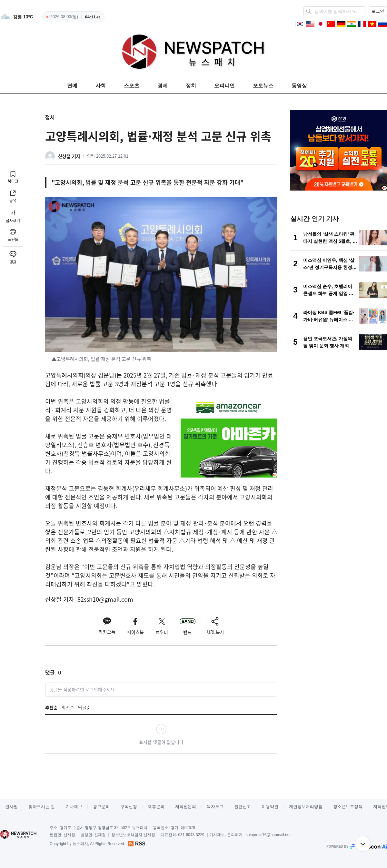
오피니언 (224, 86)
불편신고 (243, 807)
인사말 (11, 807)
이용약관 (270, 807)
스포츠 (132, 86)
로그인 (378, 11)
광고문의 (101, 807)
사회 (101, 86)
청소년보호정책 (348, 807)
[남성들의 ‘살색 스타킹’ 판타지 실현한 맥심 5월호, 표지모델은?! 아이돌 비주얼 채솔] (339, 238)
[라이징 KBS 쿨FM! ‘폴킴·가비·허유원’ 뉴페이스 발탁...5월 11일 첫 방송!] (339, 316)
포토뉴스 (263, 86)
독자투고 (215, 807)
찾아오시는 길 (42, 807)
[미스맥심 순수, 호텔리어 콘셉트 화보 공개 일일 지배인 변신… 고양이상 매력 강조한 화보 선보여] (339, 290)
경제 (163, 86)
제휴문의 (156, 807)
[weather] (17, 17)
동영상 (299, 86)
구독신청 (129, 807)
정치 (191, 86)
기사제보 (74, 807)
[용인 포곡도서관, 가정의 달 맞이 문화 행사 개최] (339, 342)
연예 (72, 86)
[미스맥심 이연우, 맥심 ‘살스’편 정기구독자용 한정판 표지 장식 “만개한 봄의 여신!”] (339, 264)
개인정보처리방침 (306, 807)
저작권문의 (186, 807)
